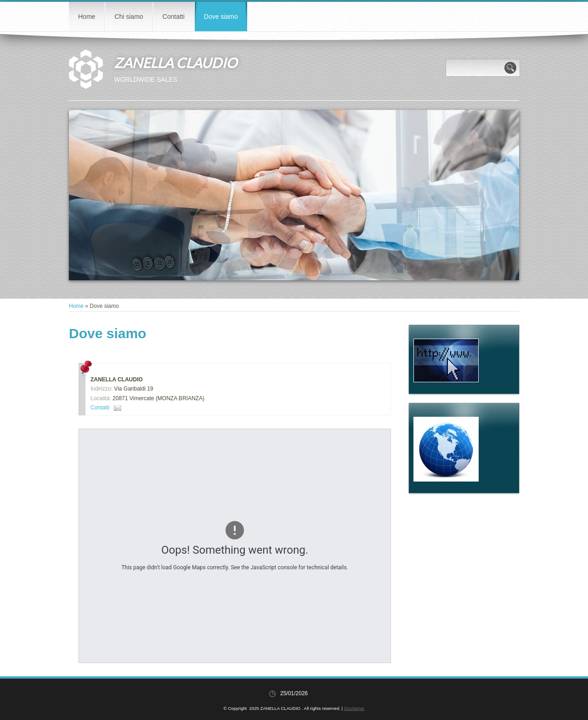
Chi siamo (129, 17)
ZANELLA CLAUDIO (175, 62)
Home (87, 17)
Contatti (174, 17)
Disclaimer (354, 708)
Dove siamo (221, 17)
